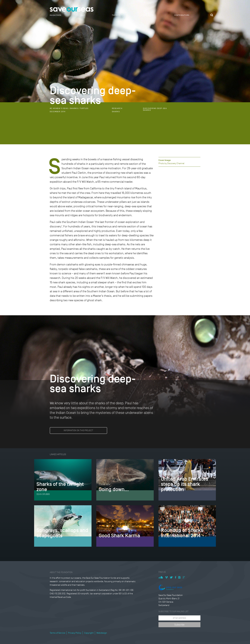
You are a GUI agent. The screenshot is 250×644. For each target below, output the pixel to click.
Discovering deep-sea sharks (155, 109)
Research (117, 108)
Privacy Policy (75, 633)
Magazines (56, 15)
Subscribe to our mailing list (173, 611)
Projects (148, 15)
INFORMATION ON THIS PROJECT (78, 430)
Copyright (89, 633)
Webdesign (102, 633)
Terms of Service (57, 633)
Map (83, 15)
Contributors (182, 15)
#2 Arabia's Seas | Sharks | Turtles (69, 108)
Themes (116, 15)
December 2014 (58, 112)
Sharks (116, 112)
